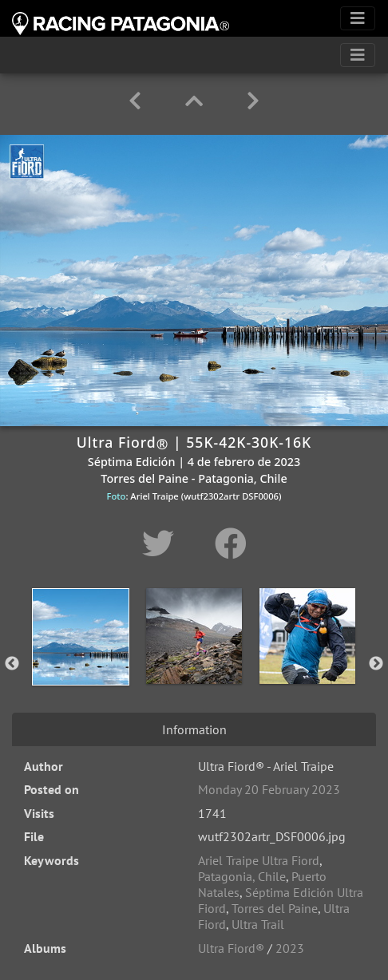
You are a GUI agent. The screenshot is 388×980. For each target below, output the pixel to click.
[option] (81, 661)
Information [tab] (194, 729)
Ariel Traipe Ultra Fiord (259, 860)
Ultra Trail (258, 924)
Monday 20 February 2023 (269, 789)
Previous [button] (12, 664)
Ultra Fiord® (231, 948)
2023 (290, 948)
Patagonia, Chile (242, 876)
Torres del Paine (275, 908)
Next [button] (376, 664)
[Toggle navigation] (358, 18)
